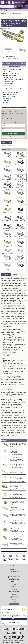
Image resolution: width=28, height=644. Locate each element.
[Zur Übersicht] (25, 18)
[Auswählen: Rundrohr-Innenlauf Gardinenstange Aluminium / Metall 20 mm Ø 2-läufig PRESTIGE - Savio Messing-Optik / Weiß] (7, 211)
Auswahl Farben (14, 149)
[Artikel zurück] (23, 18)
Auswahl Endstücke (14, 146)
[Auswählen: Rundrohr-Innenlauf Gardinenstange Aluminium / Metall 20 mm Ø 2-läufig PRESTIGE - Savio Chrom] (7, 155)
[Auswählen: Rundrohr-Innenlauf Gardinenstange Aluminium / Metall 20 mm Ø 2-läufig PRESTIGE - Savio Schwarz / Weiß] (20, 227)
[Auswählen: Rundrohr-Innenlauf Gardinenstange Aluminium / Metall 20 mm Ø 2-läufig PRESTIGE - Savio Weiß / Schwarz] (20, 267)
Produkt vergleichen (20, 64)
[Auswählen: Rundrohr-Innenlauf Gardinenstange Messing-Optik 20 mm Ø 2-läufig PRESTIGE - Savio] (7, 195)
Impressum (14, 590)
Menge (4, 128)
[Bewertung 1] (13, 617)
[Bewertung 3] (14, 617)
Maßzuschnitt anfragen (14, 67)
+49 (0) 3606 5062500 (15, 576)
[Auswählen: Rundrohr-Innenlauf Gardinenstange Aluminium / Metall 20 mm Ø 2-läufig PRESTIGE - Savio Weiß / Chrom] (7, 259)
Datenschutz (14, 595)
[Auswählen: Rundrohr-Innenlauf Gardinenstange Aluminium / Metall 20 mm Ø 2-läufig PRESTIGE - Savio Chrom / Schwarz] (20, 164)
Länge (3, 124)
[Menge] (13, 131)
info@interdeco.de (15, 580)
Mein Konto (14, 586)
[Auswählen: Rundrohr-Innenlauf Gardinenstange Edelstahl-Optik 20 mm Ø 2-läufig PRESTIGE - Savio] (20, 171)
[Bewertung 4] (15, 617)
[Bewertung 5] (16, 617)
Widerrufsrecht (14, 596)
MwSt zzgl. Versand (16, 122)
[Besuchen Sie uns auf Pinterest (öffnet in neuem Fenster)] (18, 638)
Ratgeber (17, 3)
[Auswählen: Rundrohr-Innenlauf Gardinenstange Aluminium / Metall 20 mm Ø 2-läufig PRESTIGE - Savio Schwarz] (20, 211)
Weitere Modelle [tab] (6, 142)
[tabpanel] (14, 357)
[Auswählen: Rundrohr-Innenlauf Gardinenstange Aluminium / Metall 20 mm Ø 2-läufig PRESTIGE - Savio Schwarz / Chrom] (7, 219)
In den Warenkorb (13, 134)
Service (24, 3)
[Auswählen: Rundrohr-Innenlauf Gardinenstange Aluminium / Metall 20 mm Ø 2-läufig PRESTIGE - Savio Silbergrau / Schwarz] (20, 244)
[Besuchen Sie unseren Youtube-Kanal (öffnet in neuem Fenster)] (14, 638)
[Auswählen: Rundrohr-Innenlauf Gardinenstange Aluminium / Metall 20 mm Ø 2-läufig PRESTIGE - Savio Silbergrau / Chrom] (7, 236)
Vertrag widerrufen (14, 604)
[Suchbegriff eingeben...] (7, 6)
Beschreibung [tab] (6, 274)
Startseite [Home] (4, 13)
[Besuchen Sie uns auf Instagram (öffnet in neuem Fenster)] (10, 638)
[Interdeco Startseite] (7, 3)
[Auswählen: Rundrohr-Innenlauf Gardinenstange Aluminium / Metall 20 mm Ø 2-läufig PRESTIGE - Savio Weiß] (20, 251)
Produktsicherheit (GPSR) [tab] (19, 274)
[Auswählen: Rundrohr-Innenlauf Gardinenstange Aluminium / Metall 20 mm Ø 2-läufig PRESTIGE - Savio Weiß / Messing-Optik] (7, 267)
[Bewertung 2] (13, 617)
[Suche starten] (16, 6)
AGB (14, 593)
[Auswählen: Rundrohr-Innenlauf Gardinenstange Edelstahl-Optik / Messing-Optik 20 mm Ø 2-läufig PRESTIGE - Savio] (20, 178)
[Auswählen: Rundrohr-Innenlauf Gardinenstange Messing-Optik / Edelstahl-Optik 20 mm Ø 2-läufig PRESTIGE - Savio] (7, 203)
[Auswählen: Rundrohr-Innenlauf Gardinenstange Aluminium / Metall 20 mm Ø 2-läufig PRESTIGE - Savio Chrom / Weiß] (7, 171)
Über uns (14, 601)
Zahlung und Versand (14, 591)
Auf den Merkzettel (8, 64)
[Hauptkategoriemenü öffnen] (5, 10)
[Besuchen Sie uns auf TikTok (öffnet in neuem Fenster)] (22, 638)
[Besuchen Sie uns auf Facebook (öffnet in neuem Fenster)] (6, 638)
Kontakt (14, 600)
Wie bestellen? (14, 598)
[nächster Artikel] (27, 18)
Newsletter (14, 588)
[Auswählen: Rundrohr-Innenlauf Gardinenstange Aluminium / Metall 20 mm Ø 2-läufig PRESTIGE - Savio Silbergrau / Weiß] (7, 251)
